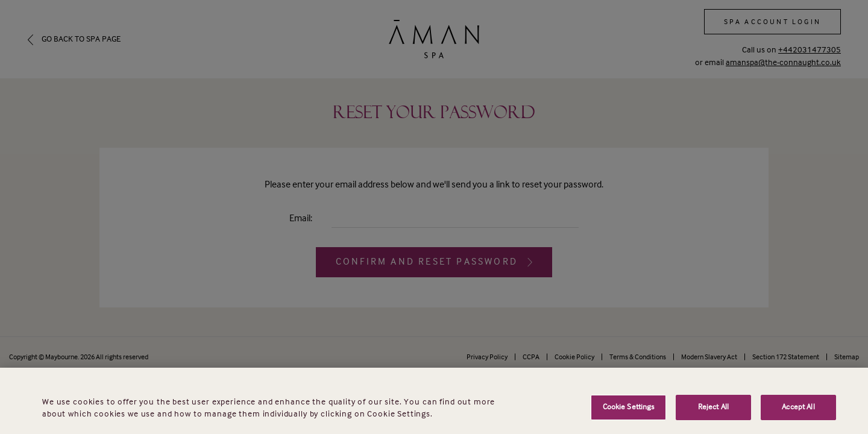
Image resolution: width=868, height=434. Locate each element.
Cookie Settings (629, 418)
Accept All (798, 418)
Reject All (713, 418)
